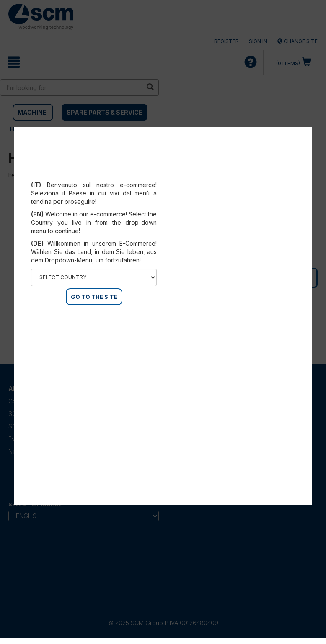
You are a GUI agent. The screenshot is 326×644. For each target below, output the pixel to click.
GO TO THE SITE (94, 297)
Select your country (94, 174)
